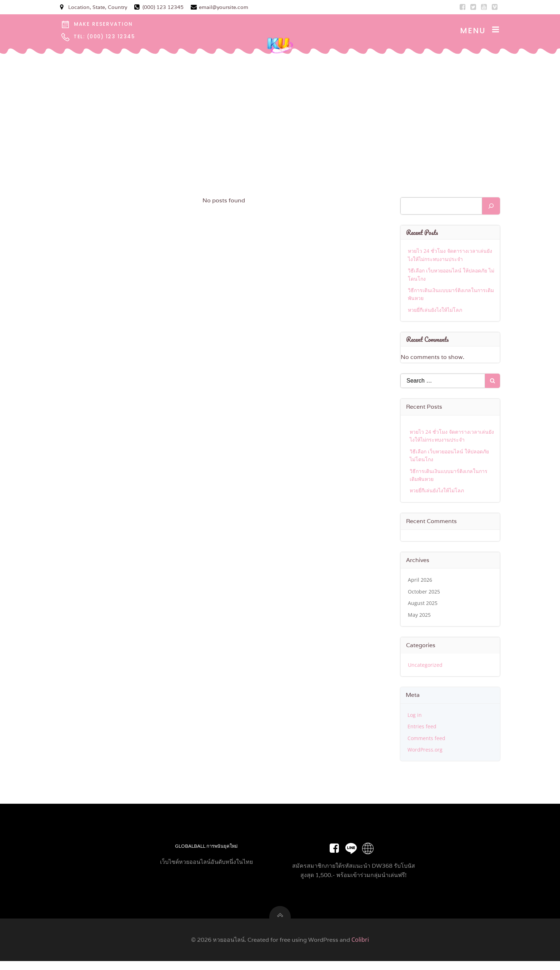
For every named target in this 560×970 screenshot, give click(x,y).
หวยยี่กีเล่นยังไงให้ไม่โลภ (436, 311)
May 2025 (420, 616)
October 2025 (425, 593)
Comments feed (427, 739)
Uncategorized (426, 666)
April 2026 (421, 581)
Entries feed (423, 728)
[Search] (491, 207)
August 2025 (423, 604)
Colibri (360, 949)
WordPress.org (426, 751)
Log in (415, 716)
